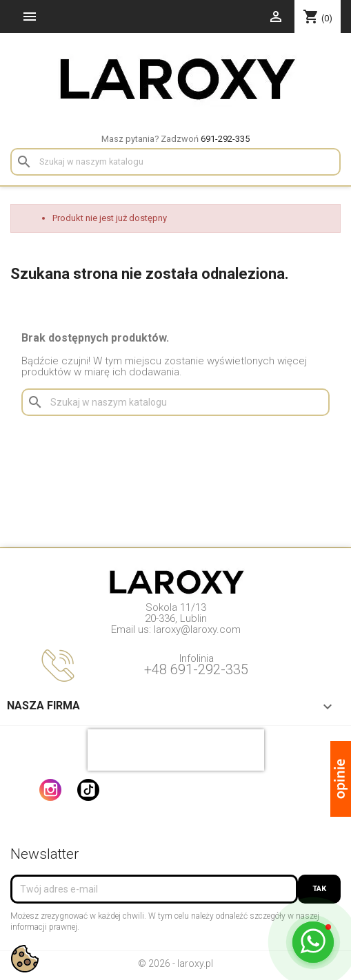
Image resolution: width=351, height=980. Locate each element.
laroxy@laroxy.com (197, 629)
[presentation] (176, 750)
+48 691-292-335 (196, 669)
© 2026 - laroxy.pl (175, 963)
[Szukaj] (175, 162)
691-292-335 (225, 139)
